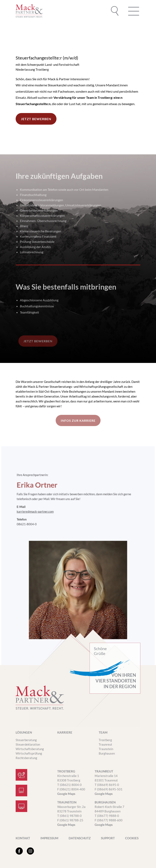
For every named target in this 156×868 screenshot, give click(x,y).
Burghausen (107, 753)
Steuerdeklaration (28, 744)
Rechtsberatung (26, 758)
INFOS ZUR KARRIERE (78, 420)
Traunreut (105, 744)
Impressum (49, 838)
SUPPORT (108, 838)
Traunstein (106, 749)
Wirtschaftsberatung (30, 749)
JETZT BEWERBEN (38, 119)
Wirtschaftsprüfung (29, 753)
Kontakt (23, 838)
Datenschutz (80, 838)
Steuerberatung (26, 740)
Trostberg (105, 740)
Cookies (132, 838)
